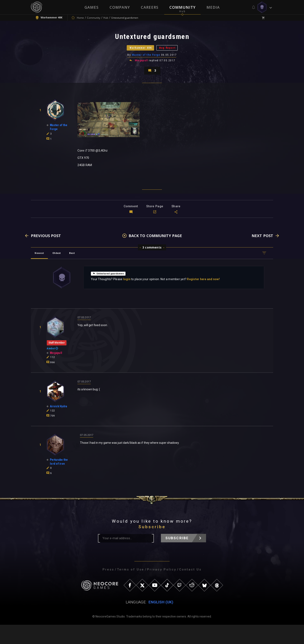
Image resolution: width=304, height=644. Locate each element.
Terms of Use (131, 589)
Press (108, 589)
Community (183, 7)
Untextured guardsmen (111, 293)
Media (214, 7)
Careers (150, 7)
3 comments (152, 267)
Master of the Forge (146, 65)
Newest (42, 272)
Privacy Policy (162, 589)
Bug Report (176, 55)
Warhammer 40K (135, 55)
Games (91, 7)
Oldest (64, 272)
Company (119, 7)
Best (84, 272)
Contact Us (190, 589)
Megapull (142, 71)
